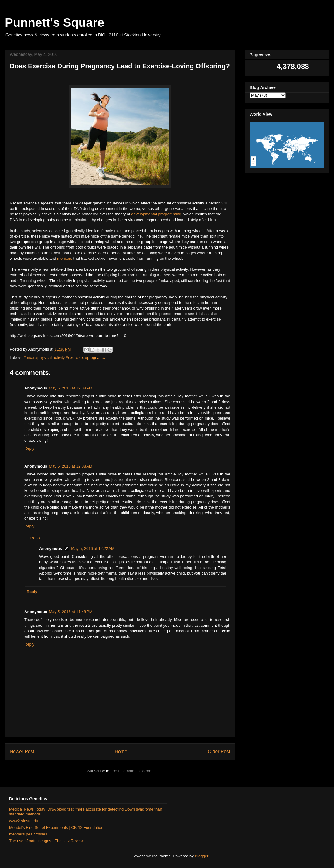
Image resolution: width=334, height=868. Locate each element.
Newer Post (22, 751)
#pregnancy (95, 357)
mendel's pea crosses (28, 834)
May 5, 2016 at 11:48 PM (71, 612)
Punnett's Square (55, 22)
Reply (29, 448)
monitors (65, 258)
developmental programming (156, 214)
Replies (37, 538)
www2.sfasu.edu (24, 821)
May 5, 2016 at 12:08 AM (71, 388)
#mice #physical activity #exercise (53, 357)
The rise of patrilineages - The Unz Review (46, 841)
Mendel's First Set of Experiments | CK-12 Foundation (56, 827)
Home (121, 751)
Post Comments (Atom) (132, 771)
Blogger (201, 856)
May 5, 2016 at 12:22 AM (93, 549)
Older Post (219, 751)
